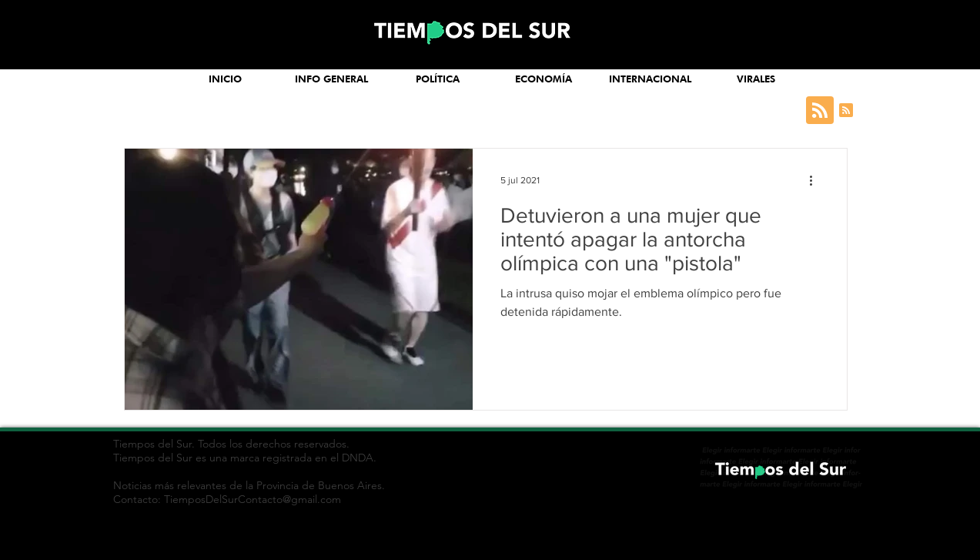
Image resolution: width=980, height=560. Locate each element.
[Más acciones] (817, 180)
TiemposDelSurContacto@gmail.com (253, 499)
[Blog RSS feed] (820, 111)
